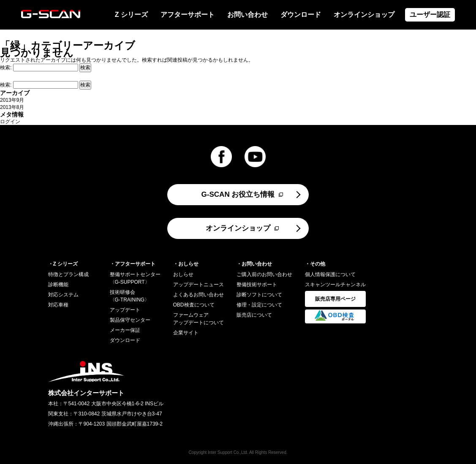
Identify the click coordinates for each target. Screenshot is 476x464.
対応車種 (58, 305)
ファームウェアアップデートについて (199, 319)
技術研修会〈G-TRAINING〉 (130, 296)
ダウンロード (301, 15)
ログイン (10, 122)
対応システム (63, 295)
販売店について (254, 315)
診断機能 (58, 285)
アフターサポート (188, 15)
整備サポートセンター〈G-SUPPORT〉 (135, 278)
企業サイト (186, 333)
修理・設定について (259, 305)
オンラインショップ (364, 15)
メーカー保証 (125, 330)
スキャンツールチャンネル (335, 285)
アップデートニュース (199, 285)
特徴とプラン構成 (68, 274)
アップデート (125, 310)
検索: (6, 68)
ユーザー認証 (430, 15)
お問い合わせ (248, 15)
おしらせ (183, 274)
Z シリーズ (131, 15)
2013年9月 (12, 100)
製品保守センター (130, 320)
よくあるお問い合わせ (199, 295)
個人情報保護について (330, 274)
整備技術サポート (257, 285)
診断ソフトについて (259, 295)
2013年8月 (12, 107)
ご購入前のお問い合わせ (264, 274)
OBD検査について (194, 305)
